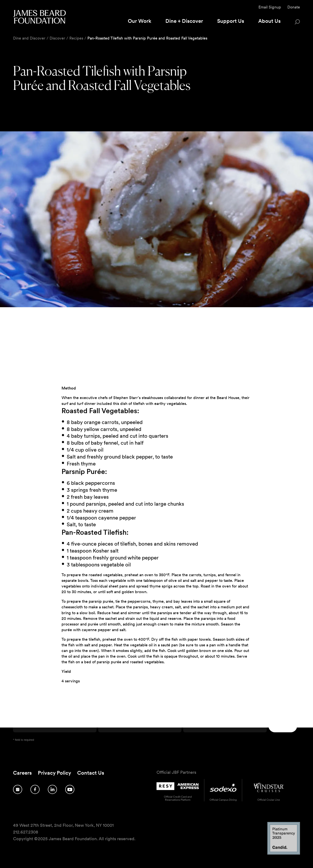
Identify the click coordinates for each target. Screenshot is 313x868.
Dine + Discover (184, 21)
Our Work (140, 21)
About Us (269, 21)
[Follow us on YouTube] (70, 789)
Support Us (231, 21)
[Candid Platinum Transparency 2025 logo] (284, 853)
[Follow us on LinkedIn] (52, 789)
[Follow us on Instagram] (18, 789)
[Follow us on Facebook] (35, 789)
